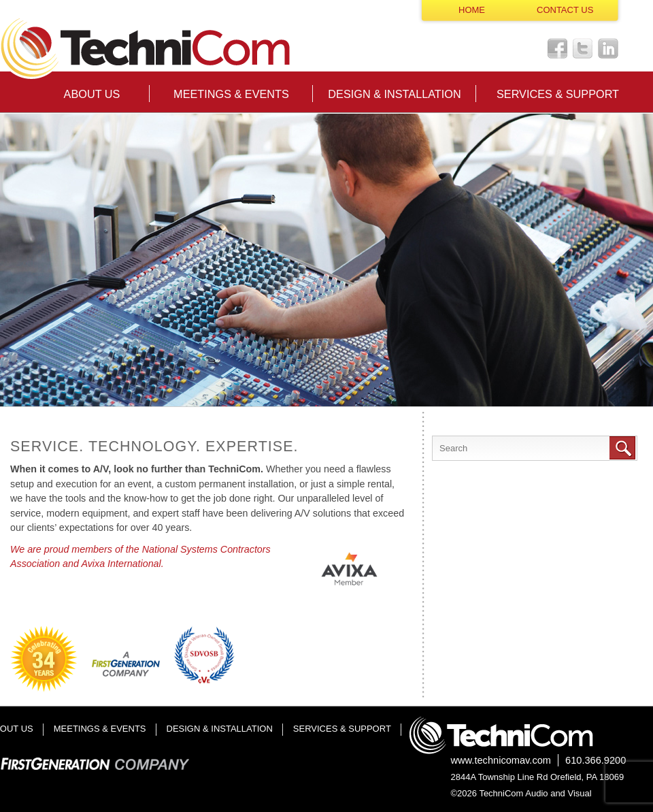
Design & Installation (394, 94)
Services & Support (558, 94)
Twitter (583, 48)
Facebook (558, 48)
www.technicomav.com (501, 760)
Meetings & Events (231, 94)
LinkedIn (608, 48)
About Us (92, 94)
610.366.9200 (596, 760)
